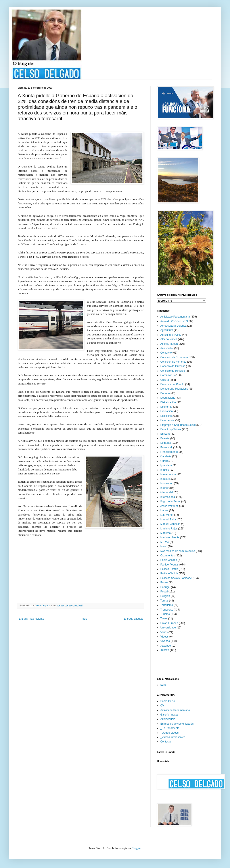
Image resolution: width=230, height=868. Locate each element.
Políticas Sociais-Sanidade (176, 578)
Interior (164, 488)
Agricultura (167, 330)
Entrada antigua (133, 619)
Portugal (165, 587)
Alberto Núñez (169, 339)
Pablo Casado (169, 560)
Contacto (166, 742)
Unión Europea (169, 623)
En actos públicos (171, 429)
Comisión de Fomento (173, 362)
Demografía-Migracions (174, 389)
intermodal (167, 492)
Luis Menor (167, 515)
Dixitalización (168, 402)
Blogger (136, 848)
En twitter (166, 434)
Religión (165, 596)
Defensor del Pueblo (172, 384)
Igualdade (166, 465)
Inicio (84, 619)
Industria (165, 479)
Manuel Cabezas (170, 524)
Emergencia (167, 420)
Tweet (164, 619)
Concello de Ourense (173, 366)
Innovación (167, 483)
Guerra (164, 461)
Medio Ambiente (170, 537)
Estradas (166, 443)
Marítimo (166, 533)
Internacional (168, 497)
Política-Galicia (169, 573)
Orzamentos (168, 556)
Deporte (165, 393)
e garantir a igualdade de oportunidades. (115, 400)
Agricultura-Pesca (171, 335)
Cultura (165, 380)
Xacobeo (166, 646)
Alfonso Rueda (169, 344)
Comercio (166, 353)
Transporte (167, 610)
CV (162, 706)
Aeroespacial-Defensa (173, 326)
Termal (164, 601)
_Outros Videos (170, 733)
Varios (164, 632)
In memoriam (168, 474)
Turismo (165, 614)
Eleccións (166, 416)
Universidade (168, 628)
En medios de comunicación (177, 724)
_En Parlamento (170, 728)
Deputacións (168, 398)
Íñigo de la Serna (170, 501)
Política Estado (169, 569)
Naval (164, 546)
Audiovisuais (168, 719)
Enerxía (165, 438)
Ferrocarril (166, 447)
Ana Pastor (167, 348)
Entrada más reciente (31, 619)
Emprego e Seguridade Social (178, 425)
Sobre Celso (168, 701)
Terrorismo (167, 605)
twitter (164, 685)
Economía (166, 407)
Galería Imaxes (169, 715)
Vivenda (165, 641)
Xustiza (165, 650)
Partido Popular (170, 565)
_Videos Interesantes (173, 737)
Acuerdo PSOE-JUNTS (174, 321)
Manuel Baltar (169, 520)
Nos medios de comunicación (178, 551)
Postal (164, 592)
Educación (167, 411)
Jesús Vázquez (169, 506)
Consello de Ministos (173, 371)
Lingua (164, 510)
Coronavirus (168, 375)
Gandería (166, 456)
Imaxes (165, 470)
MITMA (165, 542)
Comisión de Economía (174, 357)
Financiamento (169, 452)
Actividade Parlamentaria (175, 317)
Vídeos (164, 637)
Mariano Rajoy (169, 529)
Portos (164, 582)
